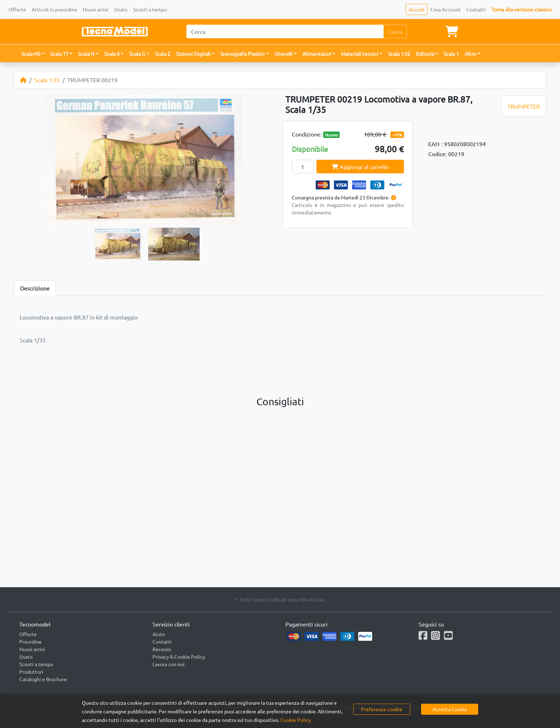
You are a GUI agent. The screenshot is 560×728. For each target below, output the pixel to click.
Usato (121, 9)
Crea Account (446, 9)
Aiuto (159, 634)
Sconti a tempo (150, 9)
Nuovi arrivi (96, 9)
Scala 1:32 (399, 54)
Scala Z (163, 54)
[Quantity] (303, 167)
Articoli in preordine (54, 9)
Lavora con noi (169, 664)
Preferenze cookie (382, 709)
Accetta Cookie (450, 709)
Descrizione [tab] (35, 288)
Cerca (395, 31)
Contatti (476, 9)
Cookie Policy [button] (296, 720)
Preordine (31, 642)
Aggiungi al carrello (360, 167)
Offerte (17, 9)
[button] (33, 54)
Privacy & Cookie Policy (179, 657)
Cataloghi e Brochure (43, 679)
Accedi (417, 9)
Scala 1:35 (47, 80)
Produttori (31, 672)
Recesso (162, 649)
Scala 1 (451, 54)
